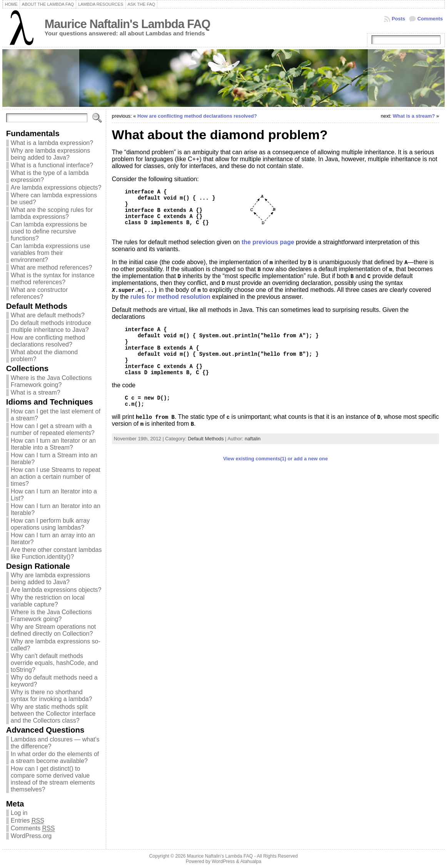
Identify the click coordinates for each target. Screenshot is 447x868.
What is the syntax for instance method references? (53, 279)
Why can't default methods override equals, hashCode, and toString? (54, 663)
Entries (28, 821)
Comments (430, 19)
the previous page (268, 242)
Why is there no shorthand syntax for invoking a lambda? (52, 696)
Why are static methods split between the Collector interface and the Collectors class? (53, 714)
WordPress (223, 861)
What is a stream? (36, 392)
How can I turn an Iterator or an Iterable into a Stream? (53, 444)
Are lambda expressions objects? (56, 187)
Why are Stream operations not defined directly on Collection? (53, 630)
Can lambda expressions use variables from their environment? (50, 253)
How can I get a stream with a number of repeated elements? (53, 429)
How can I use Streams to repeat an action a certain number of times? (56, 477)
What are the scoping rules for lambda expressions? (52, 213)
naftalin (253, 439)
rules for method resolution (170, 297)
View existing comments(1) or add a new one (275, 459)
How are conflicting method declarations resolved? (48, 341)
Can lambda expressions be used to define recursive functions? (49, 231)
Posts (398, 19)
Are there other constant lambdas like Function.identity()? (56, 553)
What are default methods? (48, 315)
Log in (19, 813)
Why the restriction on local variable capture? (48, 601)
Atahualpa (251, 861)
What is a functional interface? (52, 165)
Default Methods (206, 439)
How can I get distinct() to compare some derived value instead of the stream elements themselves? (53, 779)
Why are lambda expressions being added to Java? (50, 154)
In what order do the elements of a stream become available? (55, 757)
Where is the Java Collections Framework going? (51, 381)
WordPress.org (31, 836)
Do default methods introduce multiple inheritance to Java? (51, 326)
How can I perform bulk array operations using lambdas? (50, 524)
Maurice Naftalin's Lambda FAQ (128, 24)
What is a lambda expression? (52, 143)
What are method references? (52, 267)
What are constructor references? (39, 293)
